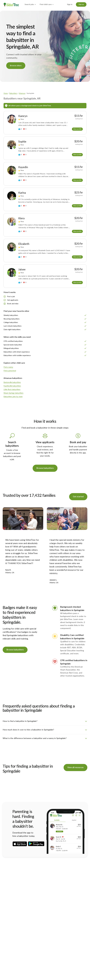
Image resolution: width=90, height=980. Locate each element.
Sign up (81, 4)
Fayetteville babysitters (12, 386)
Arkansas (22, 93)
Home (6, 93)
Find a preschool (10, 371)
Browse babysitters (45, 468)
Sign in (70, 4)
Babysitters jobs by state (13, 397)
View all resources (75, 768)
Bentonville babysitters (12, 382)
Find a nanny (8, 367)
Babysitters (13, 93)
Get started (78, 497)
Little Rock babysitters (12, 389)
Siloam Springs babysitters (13, 393)
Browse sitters (16, 66)
